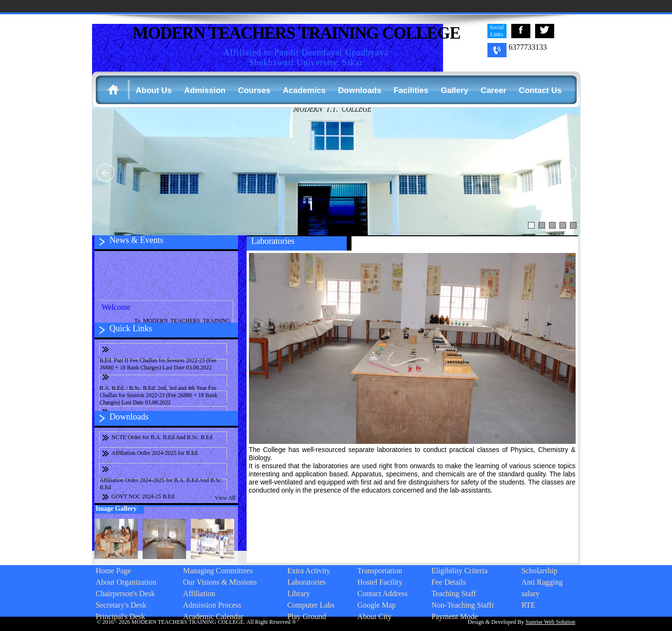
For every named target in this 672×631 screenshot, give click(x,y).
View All (225, 498)
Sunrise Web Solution (550, 622)
